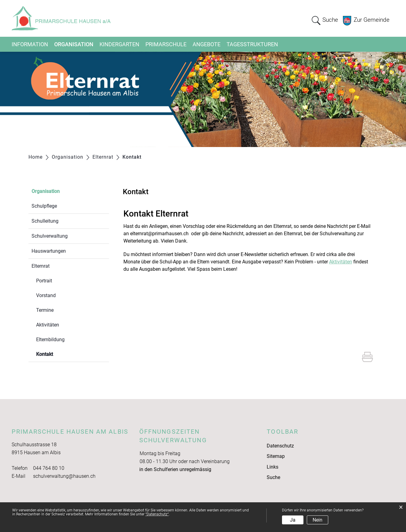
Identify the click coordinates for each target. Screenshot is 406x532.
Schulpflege (44, 206)
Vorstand (46, 295)
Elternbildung (50, 340)
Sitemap (276, 456)
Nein (318, 520)
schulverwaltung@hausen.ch (64, 476)
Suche (273, 477)
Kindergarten (119, 44)
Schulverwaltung (50, 236)
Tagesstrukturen (252, 44)
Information (30, 44)
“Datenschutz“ (157, 514)
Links (273, 467)
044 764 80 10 (49, 468)
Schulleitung (45, 221)
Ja (293, 520)
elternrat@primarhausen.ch (159, 234)
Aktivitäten (48, 325)
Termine (45, 310)
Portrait (44, 281)
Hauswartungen (49, 251)
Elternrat (41, 266)
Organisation (74, 44)
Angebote (207, 44)
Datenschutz (280, 446)
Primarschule (166, 44)
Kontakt (59, 354)
